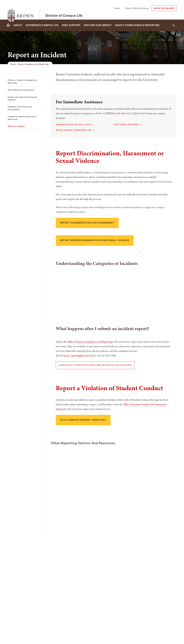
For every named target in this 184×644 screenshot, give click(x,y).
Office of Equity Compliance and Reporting (90, 342)
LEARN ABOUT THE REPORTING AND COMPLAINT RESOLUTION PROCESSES (95, 365)
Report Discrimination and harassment (87, 223)
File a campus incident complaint (83, 420)
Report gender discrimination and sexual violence (95, 240)
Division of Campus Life (64, 10)
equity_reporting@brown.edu (78, 355)
